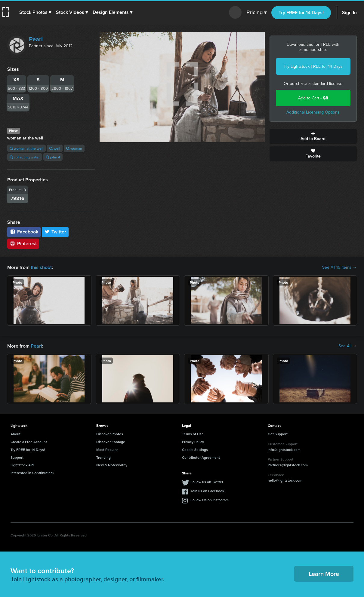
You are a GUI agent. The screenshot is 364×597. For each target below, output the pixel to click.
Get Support (278, 434)
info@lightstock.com (284, 450)
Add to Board (313, 136)
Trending (103, 457)
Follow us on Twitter (207, 482)
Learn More (324, 574)
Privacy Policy (193, 442)
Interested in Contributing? (32, 473)
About (15, 434)
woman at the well (26, 148)
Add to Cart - (313, 98)
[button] (35, 12)
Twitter (55, 232)
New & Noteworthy (112, 465)
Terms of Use (193, 434)
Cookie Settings (195, 450)
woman (74, 148)
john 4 (53, 157)
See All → (348, 346)
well (55, 148)
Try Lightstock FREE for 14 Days (313, 66)
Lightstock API (22, 465)
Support (17, 457)
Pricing (256, 13)
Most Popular (107, 450)
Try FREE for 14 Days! (301, 13)
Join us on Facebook (207, 491)
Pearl (36, 39)
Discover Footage (111, 442)
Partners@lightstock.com (288, 465)
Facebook (24, 232)
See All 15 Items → (339, 267)
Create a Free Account (29, 442)
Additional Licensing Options (313, 112)
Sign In (349, 13)
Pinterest (23, 244)
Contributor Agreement (201, 457)
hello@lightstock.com (285, 480)
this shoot (41, 267)
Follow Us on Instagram (210, 500)
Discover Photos (110, 434)
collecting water (25, 157)
